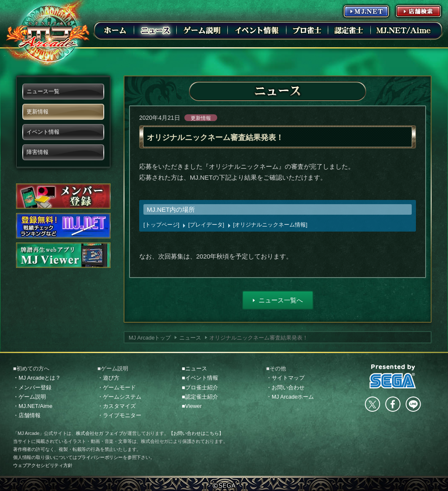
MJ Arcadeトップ (150, 338)
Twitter (372, 404)
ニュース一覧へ (281, 300)
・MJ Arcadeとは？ (37, 378)
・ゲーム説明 (30, 397)
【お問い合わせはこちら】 (196, 433)
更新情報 (201, 118)
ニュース (190, 338)
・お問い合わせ (285, 387)
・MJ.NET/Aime (33, 406)
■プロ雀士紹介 (200, 387)
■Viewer (192, 406)
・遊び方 (108, 378)
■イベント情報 (200, 378)
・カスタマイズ (117, 406)
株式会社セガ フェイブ (99, 433)
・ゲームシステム (119, 397)
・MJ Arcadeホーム (290, 397)
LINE (413, 404)
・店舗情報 (27, 415)
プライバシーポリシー (100, 457)
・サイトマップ (285, 378)
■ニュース (194, 368)
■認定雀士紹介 (200, 397)
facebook (393, 404)
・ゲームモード (117, 387)
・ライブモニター (119, 415)
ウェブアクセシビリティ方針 (43, 465)
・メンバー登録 (32, 387)
